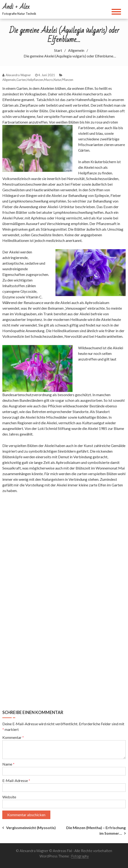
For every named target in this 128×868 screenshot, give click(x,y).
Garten (21, 80)
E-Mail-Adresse (16, 780)
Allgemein (9, 80)
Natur (57, 80)
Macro (48, 80)
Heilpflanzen (35, 80)
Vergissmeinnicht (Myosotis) (31, 828)
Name (8, 764)
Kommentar (13, 737)
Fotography (80, 856)
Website (9, 797)
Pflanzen (68, 80)
